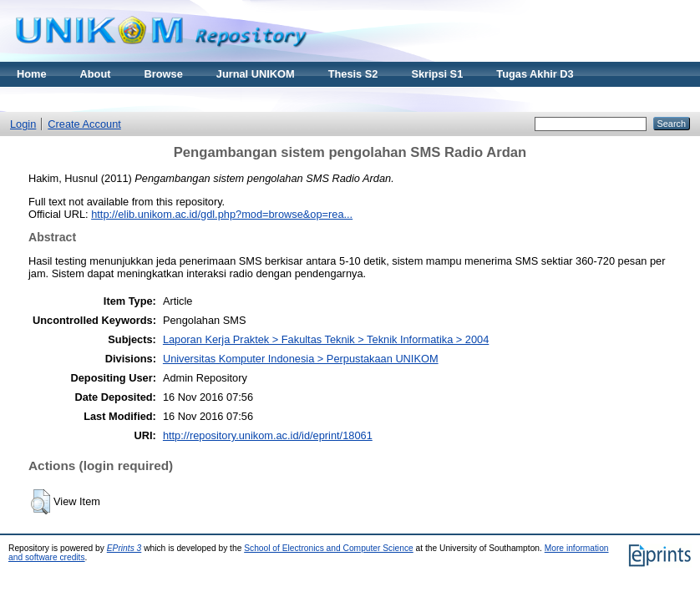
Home (32, 74)
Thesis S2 (353, 74)
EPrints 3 (124, 548)
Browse (164, 74)
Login (23, 124)
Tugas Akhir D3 (535, 74)
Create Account (84, 124)
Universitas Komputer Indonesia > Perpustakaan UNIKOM (301, 359)
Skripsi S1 (437, 74)
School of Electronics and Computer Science (329, 548)
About (96, 74)
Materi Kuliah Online (68, 99)
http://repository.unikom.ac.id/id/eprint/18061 (268, 435)
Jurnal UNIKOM (256, 74)
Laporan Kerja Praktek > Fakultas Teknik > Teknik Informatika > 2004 (326, 339)
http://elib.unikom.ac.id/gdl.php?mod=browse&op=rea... (222, 214)
